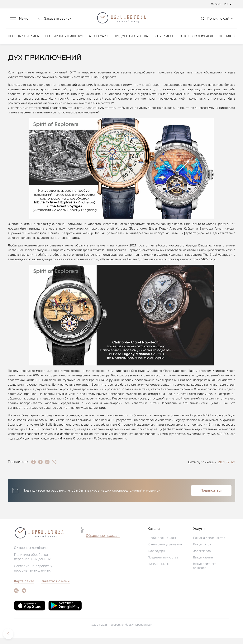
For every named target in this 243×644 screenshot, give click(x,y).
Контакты (227, 36)
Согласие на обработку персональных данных (33, 574)
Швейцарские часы (24, 36)
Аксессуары (98, 36)
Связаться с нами (55, 587)
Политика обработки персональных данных (32, 563)
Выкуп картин (203, 564)
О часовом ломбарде (197, 36)
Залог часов (202, 557)
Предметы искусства (131, 36)
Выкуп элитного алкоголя (205, 572)
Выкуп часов (164, 36)
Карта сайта (24, 587)
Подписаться (211, 497)
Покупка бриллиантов (209, 544)
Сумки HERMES (158, 570)
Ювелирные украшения (64, 36)
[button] (19, 19)
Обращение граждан (103, 542)
